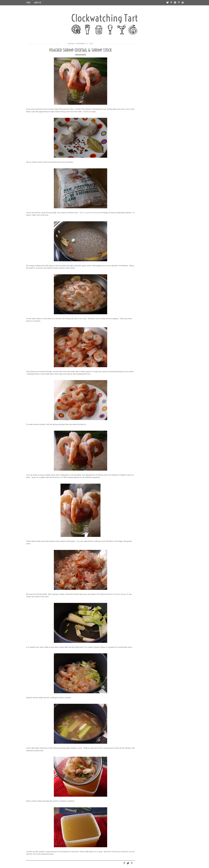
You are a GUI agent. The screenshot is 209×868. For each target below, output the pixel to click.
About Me (38, 3)
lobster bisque (120, 594)
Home (28, 3)
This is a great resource (89, 213)
